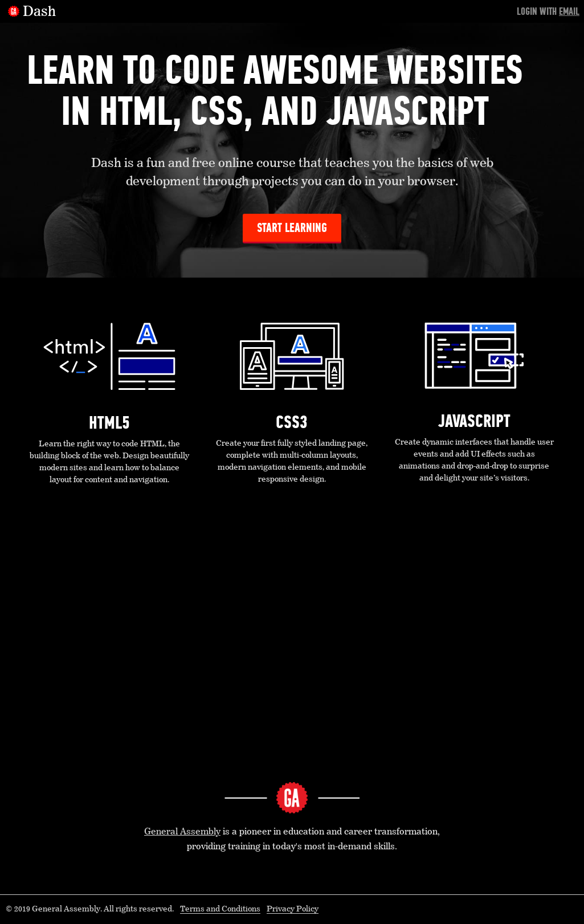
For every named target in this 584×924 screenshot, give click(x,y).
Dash (39, 12)
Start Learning (292, 228)
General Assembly (182, 832)
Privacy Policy (293, 909)
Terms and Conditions (220, 909)
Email (569, 11)
